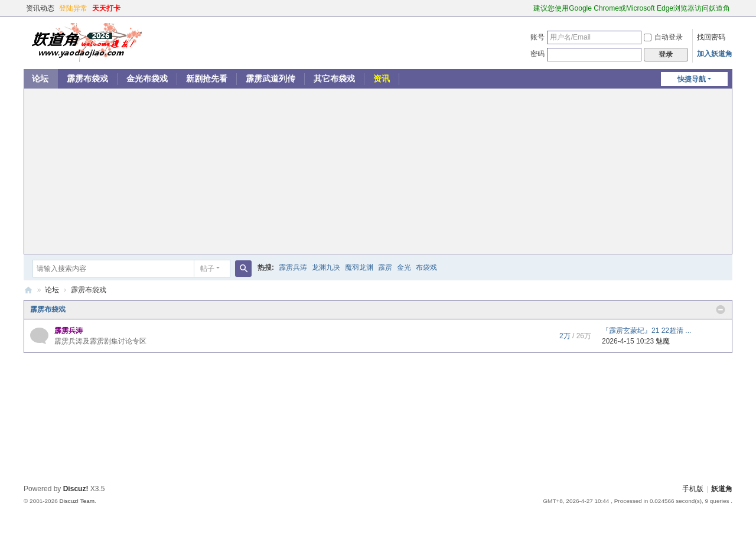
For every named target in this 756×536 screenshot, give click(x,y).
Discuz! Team (77, 501)
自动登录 (663, 37)
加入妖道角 (715, 54)
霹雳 (385, 267)
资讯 (382, 79)
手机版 (693, 489)
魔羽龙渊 (359, 267)
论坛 (40, 79)
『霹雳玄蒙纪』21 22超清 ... (646, 331)
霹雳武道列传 (271, 79)
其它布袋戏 (334, 79)
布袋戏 (426, 267)
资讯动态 (40, 8)
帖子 (207, 269)
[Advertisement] (378, 171)
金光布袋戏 (147, 79)
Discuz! (76, 489)
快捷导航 (692, 79)
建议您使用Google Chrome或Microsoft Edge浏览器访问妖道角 (632, 8)
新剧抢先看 (207, 79)
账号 (537, 37)
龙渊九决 (326, 267)
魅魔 (663, 341)
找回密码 (711, 37)
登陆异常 (73, 8)
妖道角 (28, 290)
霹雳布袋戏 (87, 79)
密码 (537, 54)
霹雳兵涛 (293, 267)
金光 (404, 267)
